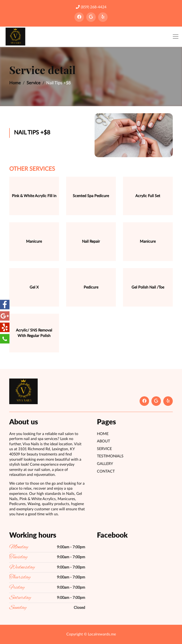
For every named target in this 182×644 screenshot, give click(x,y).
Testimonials (110, 456)
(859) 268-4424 (91, 7)
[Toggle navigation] (176, 37)
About (103, 441)
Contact (106, 471)
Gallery (105, 464)
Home (15, 83)
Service (34, 83)
